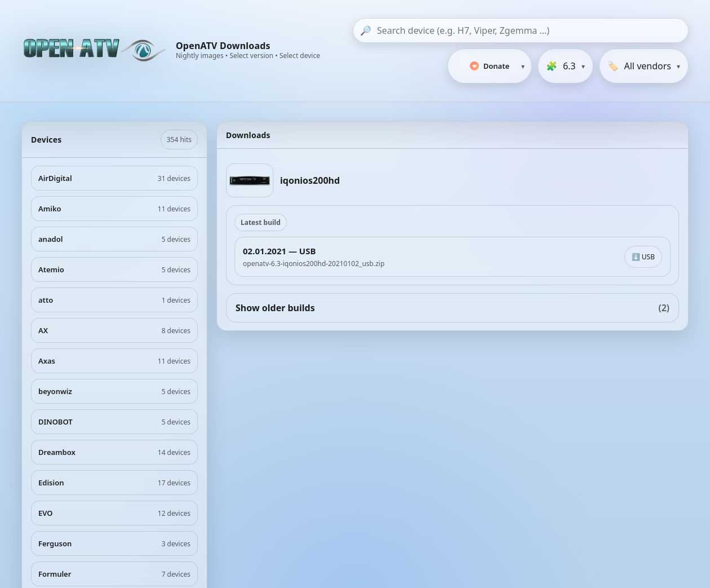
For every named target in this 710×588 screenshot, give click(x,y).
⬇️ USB (643, 257)
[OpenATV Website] (96, 51)
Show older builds (452, 308)
